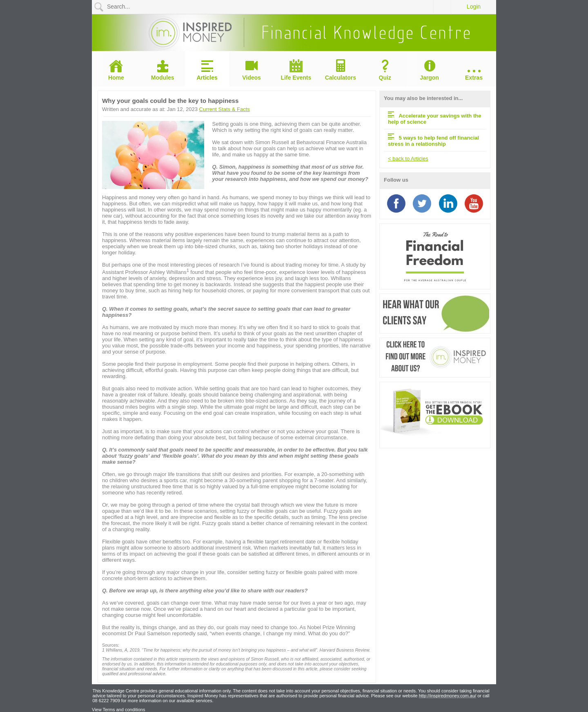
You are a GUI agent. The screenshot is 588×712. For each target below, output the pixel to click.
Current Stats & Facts (225, 109)
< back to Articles (408, 159)
